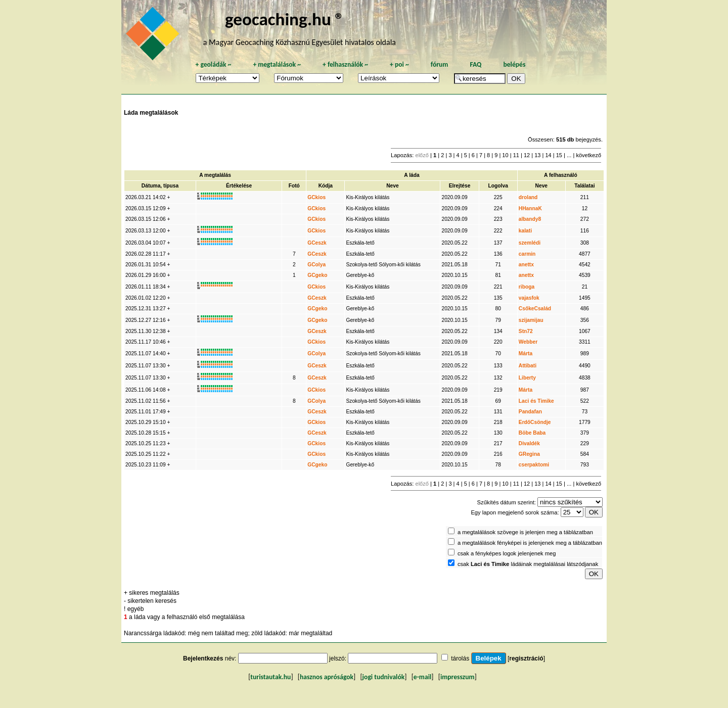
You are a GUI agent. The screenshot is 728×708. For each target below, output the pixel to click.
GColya (316, 265)
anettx (526, 265)
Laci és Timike (536, 401)
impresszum (458, 677)
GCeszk (317, 243)
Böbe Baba (532, 433)
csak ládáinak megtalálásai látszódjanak (528, 564)
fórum (440, 64)
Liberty (527, 378)
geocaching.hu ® (285, 19)
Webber (528, 342)
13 (537, 155)
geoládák (213, 64)
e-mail (422, 677)
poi (399, 64)
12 (527, 155)
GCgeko (317, 275)
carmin (527, 254)
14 (548, 155)
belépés (514, 64)
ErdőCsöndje (535, 422)
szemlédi (530, 243)
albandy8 (530, 219)
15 (559, 155)
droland (528, 197)
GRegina (529, 454)
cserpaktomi (534, 465)
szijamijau (531, 320)
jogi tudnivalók (384, 677)
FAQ (475, 64)
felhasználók (345, 64)
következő (588, 155)
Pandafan (530, 412)
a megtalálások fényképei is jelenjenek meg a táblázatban (530, 543)
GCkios (316, 197)
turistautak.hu (270, 677)
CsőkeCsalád (535, 309)
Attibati (528, 366)
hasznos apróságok (327, 677)
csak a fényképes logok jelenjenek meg (507, 553)
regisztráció (526, 658)
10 (505, 155)
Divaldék (529, 443)
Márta (526, 353)
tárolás (460, 658)
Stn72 (526, 331)
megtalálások (277, 64)
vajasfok (529, 298)
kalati (525, 231)
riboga (527, 287)
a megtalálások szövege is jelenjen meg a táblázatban (525, 532)
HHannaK (530, 208)
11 (516, 155)
